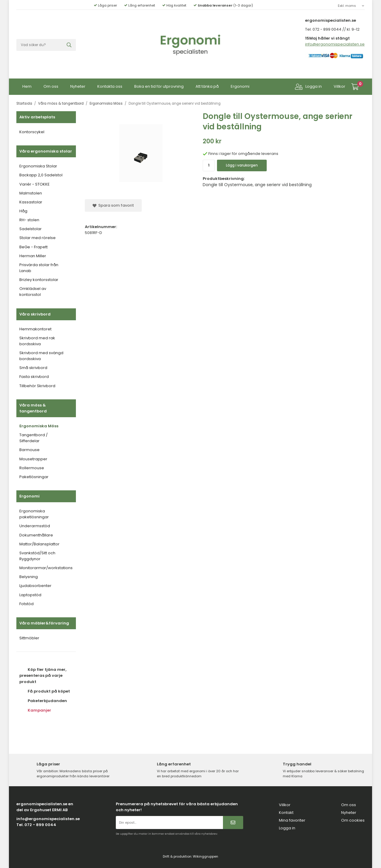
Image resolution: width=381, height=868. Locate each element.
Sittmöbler (29, 638)
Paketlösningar (34, 477)
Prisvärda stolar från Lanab (39, 268)
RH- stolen (29, 220)
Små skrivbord (33, 368)
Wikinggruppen (206, 856)
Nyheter (78, 86)
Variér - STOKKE (35, 184)
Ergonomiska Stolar (38, 166)
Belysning (29, 577)
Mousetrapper (33, 459)
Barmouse (29, 450)
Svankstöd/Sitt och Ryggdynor (37, 556)
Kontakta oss (110, 86)
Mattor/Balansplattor (39, 544)
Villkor (339, 86)
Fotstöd (26, 604)
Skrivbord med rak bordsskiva (37, 341)
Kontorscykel (32, 132)
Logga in (308, 87)
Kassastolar (31, 202)
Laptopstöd (30, 595)
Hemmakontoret (35, 329)
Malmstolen (31, 193)
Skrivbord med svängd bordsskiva (41, 356)
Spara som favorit (113, 205)
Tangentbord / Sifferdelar (33, 438)
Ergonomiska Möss (39, 426)
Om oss (51, 86)
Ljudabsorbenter (35, 586)
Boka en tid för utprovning (159, 86)
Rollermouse (32, 468)
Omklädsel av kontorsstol (33, 292)
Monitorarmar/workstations (46, 568)
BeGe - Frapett (33, 247)
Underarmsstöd (35, 526)
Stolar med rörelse (38, 238)
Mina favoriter (292, 820)
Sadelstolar (31, 229)
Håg (23, 211)
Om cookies (353, 820)
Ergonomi (240, 86)
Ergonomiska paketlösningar (34, 514)
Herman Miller (33, 256)
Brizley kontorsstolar (39, 280)
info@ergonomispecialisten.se (335, 44)
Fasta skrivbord (34, 377)
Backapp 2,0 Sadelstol (41, 175)
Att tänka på (207, 86)
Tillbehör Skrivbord (37, 386)
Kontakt (286, 813)
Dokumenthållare (36, 535)
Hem (27, 86)
